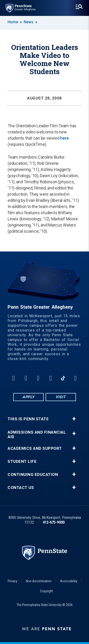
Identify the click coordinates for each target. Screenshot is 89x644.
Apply (28, 397)
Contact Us (21, 488)
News (29, 22)
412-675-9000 (54, 522)
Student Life (22, 462)
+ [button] (74, 419)
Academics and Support (35, 448)
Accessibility (69, 581)
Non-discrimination (39, 581)
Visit (61, 397)
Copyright (47, 591)
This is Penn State (28, 419)
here (65, 138)
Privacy (12, 581)
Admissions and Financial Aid (37, 435)
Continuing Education (33, 475)
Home (13, 22)
